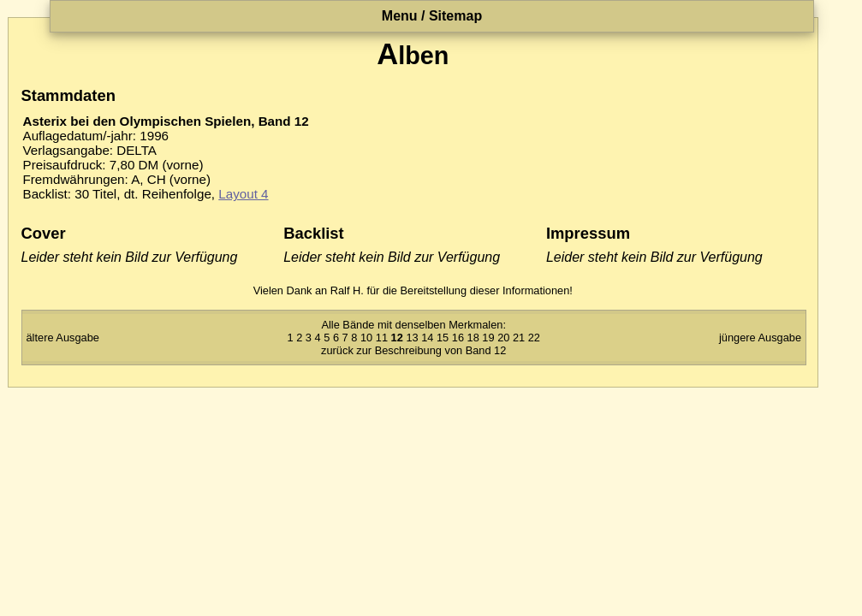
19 (488, 338)
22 (534, 338)
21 (519, 338)
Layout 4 (243, 194)
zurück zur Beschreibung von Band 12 (413, 350)
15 (443, 338)
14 (427, 338)
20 (503, 338)
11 (382, 338)
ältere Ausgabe (63, 338)
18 (473, 338)
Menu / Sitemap (432, 16)
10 (366, 338)
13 (412, 338)
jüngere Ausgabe (760, 338)
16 (458, 338)
